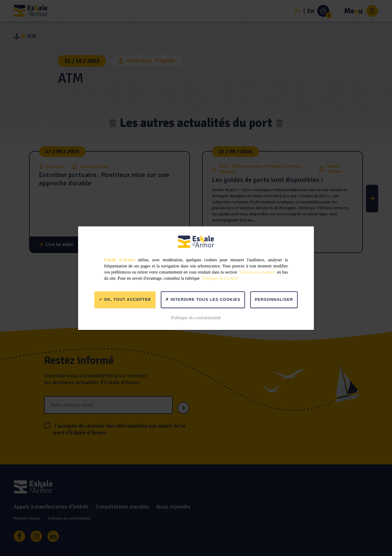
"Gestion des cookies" (257, 272)
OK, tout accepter (125, 299)
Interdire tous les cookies (203, 299)
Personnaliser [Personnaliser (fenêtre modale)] (274, 299)
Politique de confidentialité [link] (196, 318)
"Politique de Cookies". (221, 278)
